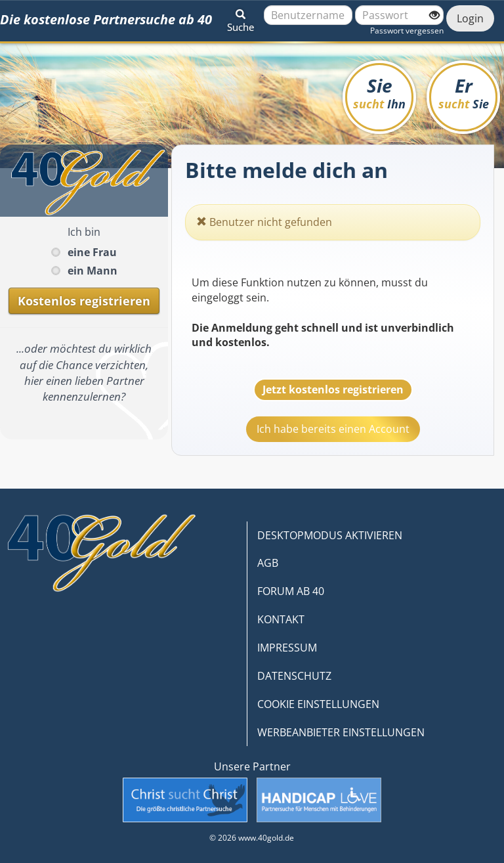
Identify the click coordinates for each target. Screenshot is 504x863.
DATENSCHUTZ (294, 676)
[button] (241, 18)
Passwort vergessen (407, 31)
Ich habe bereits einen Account (333, 429)
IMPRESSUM (287, 648)
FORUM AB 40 (291, 591)
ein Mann (93, 271)
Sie (379, 92)
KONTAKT (281, 619)
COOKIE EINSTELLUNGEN (318, 704)
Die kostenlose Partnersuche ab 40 (106, 19)
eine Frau (92, 252)
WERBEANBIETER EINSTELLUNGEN (341, 732)
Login (470, 18)
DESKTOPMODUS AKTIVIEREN (330, 535)
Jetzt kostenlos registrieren (333, 389)
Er (464, 92)
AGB (268, 563)
